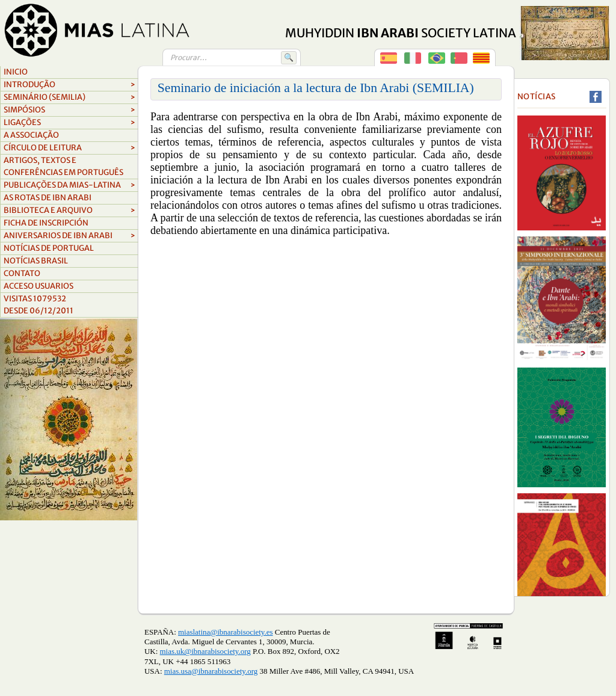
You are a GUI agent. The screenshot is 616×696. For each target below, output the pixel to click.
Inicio (16, 72)
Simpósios (69, 110)
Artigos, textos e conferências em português (63, 166)
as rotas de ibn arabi (48, 198)
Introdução (69, 85)
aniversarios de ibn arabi (69, 236)
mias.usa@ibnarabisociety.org (211, 671)
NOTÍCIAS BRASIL (36, 261)
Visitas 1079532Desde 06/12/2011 (38, 305)
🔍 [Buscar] (289, 57)
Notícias (537, 97)
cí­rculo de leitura (69, 148)
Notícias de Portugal (49, 248)
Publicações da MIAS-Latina (69, 185)
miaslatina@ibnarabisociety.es (225, 632)
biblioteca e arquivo (69, 211)
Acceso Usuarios (38, 286)
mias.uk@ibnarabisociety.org (205, 651)
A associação (31, 135)
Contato (22, 273)
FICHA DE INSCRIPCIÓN (46, 223)
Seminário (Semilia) (69, 97)
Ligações (69, 123)
